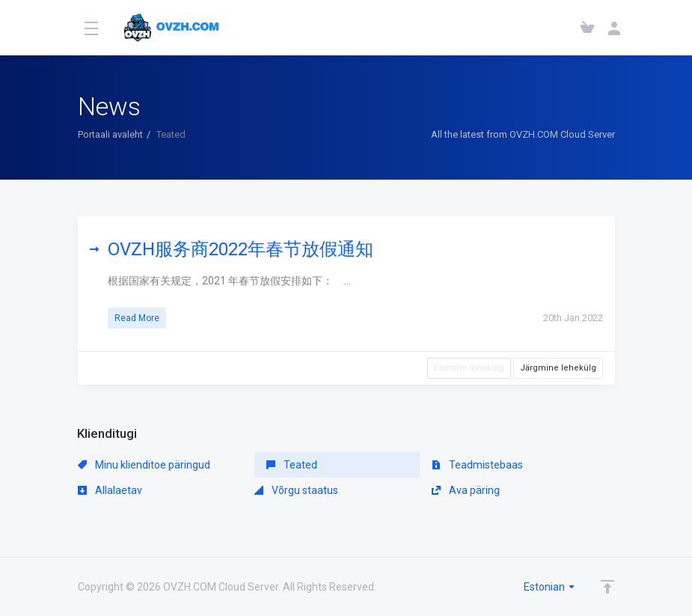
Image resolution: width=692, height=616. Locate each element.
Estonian (550, 587)
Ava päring (466, 490)
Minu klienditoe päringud (144, 465)
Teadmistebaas (477, 465)
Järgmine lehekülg (558, 368)
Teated (292, 465)
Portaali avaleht (110, 134)
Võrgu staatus (296, 490)
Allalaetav (110, 490)
